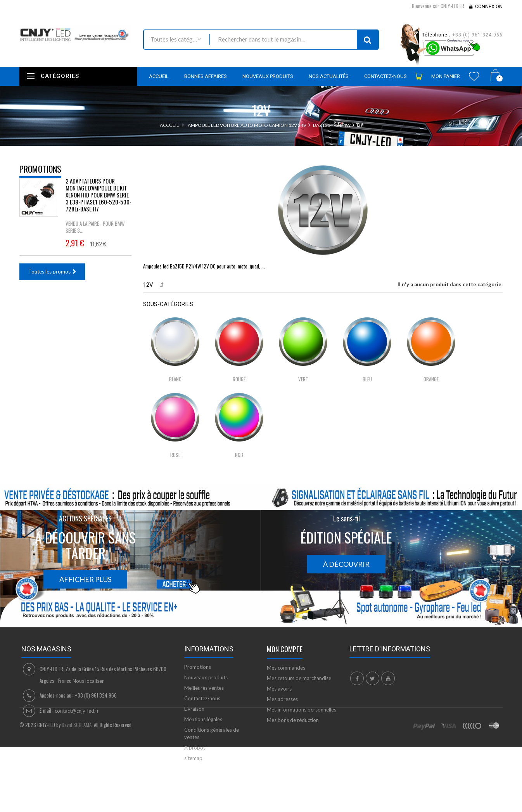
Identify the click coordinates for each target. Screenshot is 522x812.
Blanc (175, 379)
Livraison (194, 709)
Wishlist (474, 76)
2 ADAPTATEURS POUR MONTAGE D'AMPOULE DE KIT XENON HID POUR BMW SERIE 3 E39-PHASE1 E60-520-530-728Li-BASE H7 (99, 201)
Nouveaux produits (206, 677)
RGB (239, 455)
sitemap (193, 758)
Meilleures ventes (204, 688)
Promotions (40, 169)
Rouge (239, 379)
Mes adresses (282, 699)
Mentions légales (203, 719)
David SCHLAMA (77, 801)
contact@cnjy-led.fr (77, 711)
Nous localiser (88, 681)
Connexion (489, 6)
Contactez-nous (202, 698)
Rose (175, 455)
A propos (195, 748)
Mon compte (285, 649)
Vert (303, 379)
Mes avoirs (279, 689)
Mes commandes (286, 668)
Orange (431, 379)
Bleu (367, 379)
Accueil (169, 125)
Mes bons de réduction (293, 720)
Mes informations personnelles (302, 710)
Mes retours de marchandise (299, 678)
